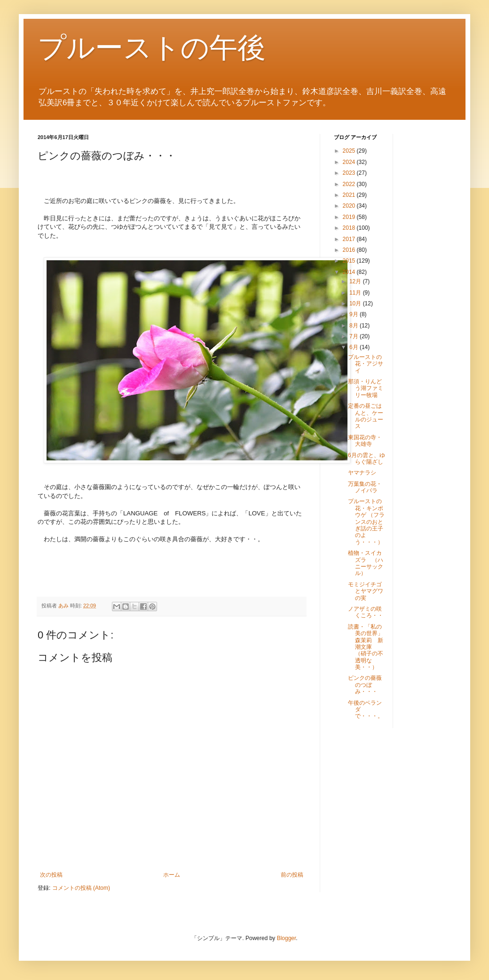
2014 (350, 272)
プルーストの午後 (152, 48)
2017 (350, 239)
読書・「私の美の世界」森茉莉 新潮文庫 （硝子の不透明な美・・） (366, 647)
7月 (355, 336)
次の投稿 (51, 875)
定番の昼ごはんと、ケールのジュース (366, 416)
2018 (350, 228)
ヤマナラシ (362, 473)
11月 (356, 293)
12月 (356, 281)
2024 (350, 162)
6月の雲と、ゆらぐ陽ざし (367, 459)
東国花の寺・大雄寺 (365, 441)
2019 (350, 217)
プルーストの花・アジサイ (366, 364)
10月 (356, 303)
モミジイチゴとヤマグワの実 (366, 591)
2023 (350, 173)
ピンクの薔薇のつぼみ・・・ (365, 685)
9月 (355, 314)
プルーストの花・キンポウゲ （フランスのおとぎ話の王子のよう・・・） (366, 521)
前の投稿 (292, 875)
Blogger (287, 938)
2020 (350, 206)
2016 (350, 250)
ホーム (172, 875)
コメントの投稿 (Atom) (81, 888)
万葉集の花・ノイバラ (365, 487)
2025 (350, 151)
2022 (350, 184)
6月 (355, 347)
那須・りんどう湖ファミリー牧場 (366, 388)
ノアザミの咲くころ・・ (366, 612)
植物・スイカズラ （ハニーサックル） (366, 563)
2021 (350, 195)
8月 (355, 326)
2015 (350, 261)
